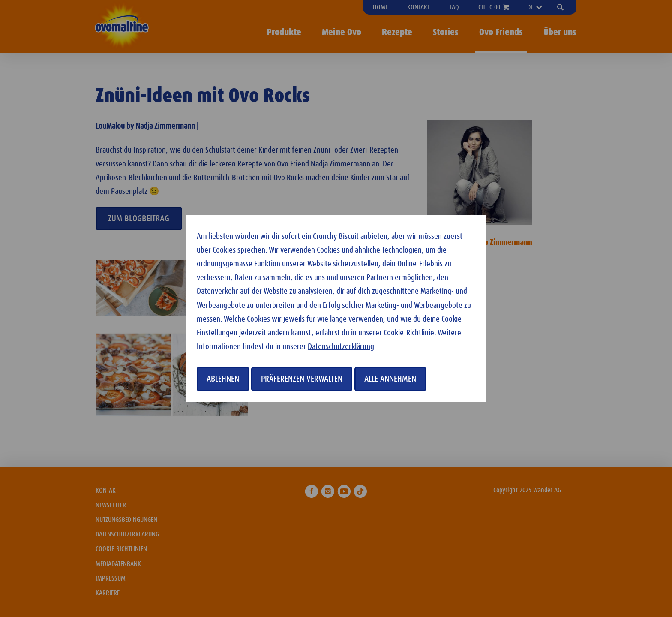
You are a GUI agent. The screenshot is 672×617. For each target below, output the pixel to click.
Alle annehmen (390, 379)
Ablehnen (223, 379)
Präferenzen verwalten (302, 379)
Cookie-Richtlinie (409, 333)
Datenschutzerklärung (341, 347)
